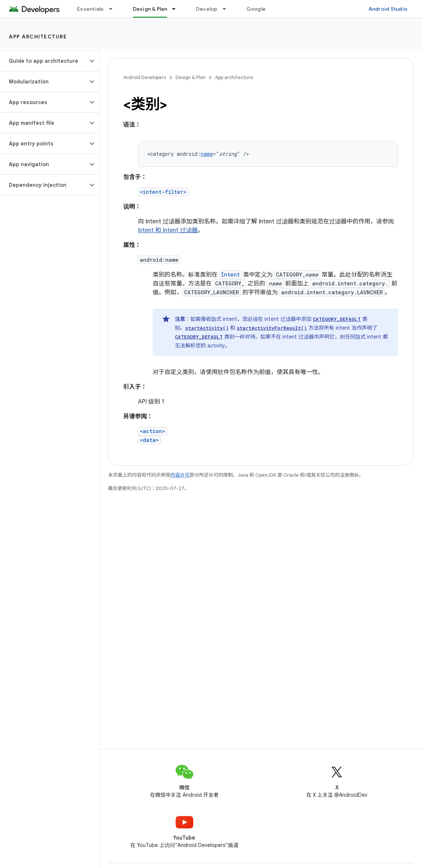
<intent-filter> (163, 192)
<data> (149, 440)
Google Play (262, 9)
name (207, 154)
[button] (44, 61)
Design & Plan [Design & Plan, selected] (150, 9)
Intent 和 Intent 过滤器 (168, 230)
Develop (207, 9)
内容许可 (180, 475)
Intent (230, 275)
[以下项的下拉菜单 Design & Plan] (177, 9)
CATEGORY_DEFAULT (337, 319)
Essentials (91, 9)
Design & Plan (191, 77)
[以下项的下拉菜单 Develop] (228, 9)
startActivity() (207, 328)
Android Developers (145, 77)
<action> (153, 431)
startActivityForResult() (272, 328)
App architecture (38, 37)
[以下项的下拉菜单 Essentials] (114, 9)
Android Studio (388, 9)
